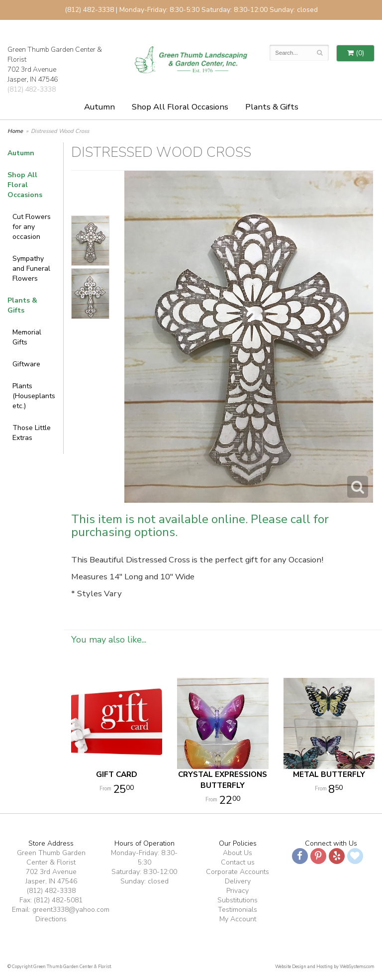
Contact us (238, 862)
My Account (238, 919)
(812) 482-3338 (32, 89)
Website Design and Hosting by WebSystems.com (325, 967)
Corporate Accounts (238, 872)
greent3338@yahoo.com (71, 910)
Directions (51, 919)
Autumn (99, 107)
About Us (238, 853)
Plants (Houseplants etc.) (34, 396)
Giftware (26, 364)
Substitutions (238, 900)
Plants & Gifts (272, 107)
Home (15, 131)
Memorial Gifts (27, 337)
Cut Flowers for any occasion (32, 227)
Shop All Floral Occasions (180, 107)
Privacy (238, 891)
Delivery (238, 881)
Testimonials (238, 910)
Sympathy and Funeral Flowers (31, 269)
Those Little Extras (32, 433)
